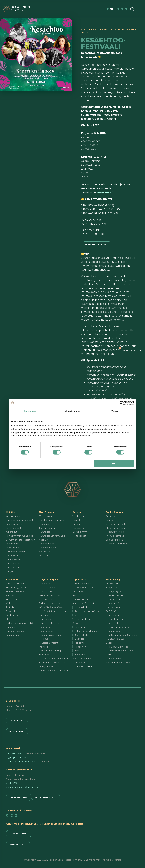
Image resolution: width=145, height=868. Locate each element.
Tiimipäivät (45, 615)
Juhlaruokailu (48, 631)
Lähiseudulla (12, 635)
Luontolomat (15, 559)
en (111, 9)
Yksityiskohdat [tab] (72, 411)
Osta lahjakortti (46, 797)
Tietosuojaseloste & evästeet (123, 635)
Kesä (77, 651)
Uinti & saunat (47, 512)
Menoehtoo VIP (81, 599)
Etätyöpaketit (46, 619)
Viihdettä (13, 556)
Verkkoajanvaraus (82, 516)
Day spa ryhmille (81, 532)
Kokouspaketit (49, 587)
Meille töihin (114, 599)
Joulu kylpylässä (83, 635)
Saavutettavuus (116, 639)
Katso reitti (17, 720)
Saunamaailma (47, 528)
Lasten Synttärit (50, 643)
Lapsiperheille (46, 544)
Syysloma (80, 627)
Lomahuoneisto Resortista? (20, 540)
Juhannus (80, 655)
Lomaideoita (13, 548)
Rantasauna (45, 556)
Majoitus (11, 512)
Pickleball (11, 607)
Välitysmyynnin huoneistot (19, 536)
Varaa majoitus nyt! (97, 245)
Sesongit (77, 623)
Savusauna (45, 552)
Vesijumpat (12, 599)
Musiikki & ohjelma (51, 635)
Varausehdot (13, 544)
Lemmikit (113, 623)
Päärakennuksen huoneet (19, 520)
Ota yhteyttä (115, 591)
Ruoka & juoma (114, 512)
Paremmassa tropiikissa (87, 611)
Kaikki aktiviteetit (15, 583)
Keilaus (10, 603)
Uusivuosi (80, 639)
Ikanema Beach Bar (116, 544)
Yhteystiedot (113, 587)
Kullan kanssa (15, 563)
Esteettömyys (115, 619)
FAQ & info (111, 611)
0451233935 (12, 783)
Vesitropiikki (45, 516)
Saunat (45, 524)
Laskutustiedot (116, 603)
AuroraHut (11, 532)
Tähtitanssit (78, 591)
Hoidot (76, 520)
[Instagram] (122, 9)
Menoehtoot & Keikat (84, 587)
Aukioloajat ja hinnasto (53, 520)
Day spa (77, 512)
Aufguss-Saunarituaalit (53, 536)
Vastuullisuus (114, 631)
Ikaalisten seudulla (82, 659)
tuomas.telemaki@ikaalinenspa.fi (23, 761)
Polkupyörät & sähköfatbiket (21, 623)
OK (114, 464)
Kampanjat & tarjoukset (85, 603)
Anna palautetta (116, 607)
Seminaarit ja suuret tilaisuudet (55, 611)
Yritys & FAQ (113, 580)
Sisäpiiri (76, 595)
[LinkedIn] (126, 9)
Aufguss (46, 532)
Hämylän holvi (47, 666)
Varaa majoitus (132, 351)
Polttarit (43, 647)
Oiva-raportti (18, 844)
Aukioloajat (17, 731)
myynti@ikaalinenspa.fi (18, 758)
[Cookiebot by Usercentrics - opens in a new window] (122, 403)
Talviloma (80, 643)
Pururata (10, 627)
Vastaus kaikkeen (84, 607)
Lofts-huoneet (13, 528)
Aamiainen (111, 516)
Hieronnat (78, 524)
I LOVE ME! (14, 567)
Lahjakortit (114, 615)
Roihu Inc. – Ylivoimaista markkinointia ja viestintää (96, 860)
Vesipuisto (44, 540)
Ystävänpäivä (79, 663)
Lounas (110, 520)
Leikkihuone (12, 615)
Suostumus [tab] (30, 411)
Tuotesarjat (79, 528)
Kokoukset (45, 583)
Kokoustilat (47, 591)
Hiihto (9, 619)
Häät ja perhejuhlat (49, 623)
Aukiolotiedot (113, 583)
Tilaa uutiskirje (115, 595)
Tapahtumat (80, 580)
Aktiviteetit (12, 580)
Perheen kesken (17, 552)
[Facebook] (118, 9)
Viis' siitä (79, 615)
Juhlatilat (46, 627)
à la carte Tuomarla (116, 524)
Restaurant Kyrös (115, 532)
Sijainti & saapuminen (119, 627)
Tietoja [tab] (115, 411)
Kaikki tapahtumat (82, 583)
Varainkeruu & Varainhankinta (54, 670)
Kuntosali (11, 595)
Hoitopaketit (79, 536)
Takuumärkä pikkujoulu (87, 631)
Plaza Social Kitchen (116, 528)
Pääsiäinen (80, 647)
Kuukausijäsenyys (15, 631)
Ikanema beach (48, 548)
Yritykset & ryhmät (50, 580)
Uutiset (110, 643)
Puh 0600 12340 (14, 754)
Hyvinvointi (14, 571)
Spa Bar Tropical (114, 540)
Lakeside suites (14, 524)
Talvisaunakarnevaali (119, 647)
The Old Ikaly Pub (115, 536)
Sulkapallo (11, 611)
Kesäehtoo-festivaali (83, 666)
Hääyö (45, 639)
